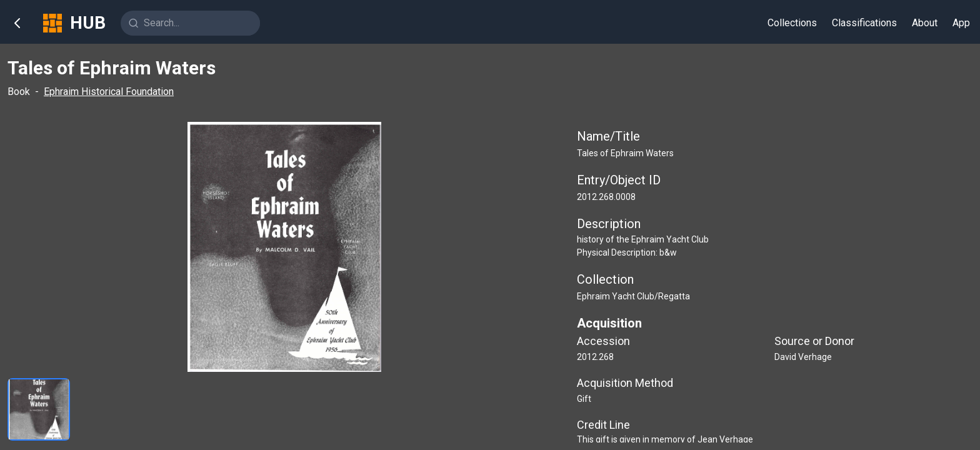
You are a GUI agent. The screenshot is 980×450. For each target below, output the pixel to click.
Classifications (864, 23)
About (925, 23)
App (961, 23)
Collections (792, 23)
